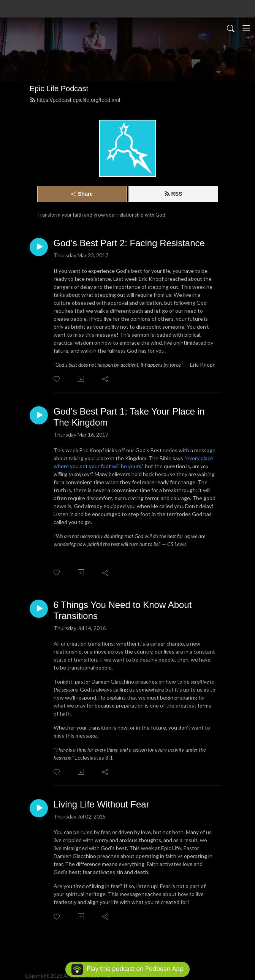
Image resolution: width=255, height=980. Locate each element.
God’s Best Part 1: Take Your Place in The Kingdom (129, 417)
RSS (173, 194)
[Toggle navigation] (246, 28)
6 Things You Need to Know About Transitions (123, 610)
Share (82, 194)
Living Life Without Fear (101, 804)
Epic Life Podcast (59, 89)
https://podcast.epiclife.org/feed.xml (75, 100)
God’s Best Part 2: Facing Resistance (129, 243)
